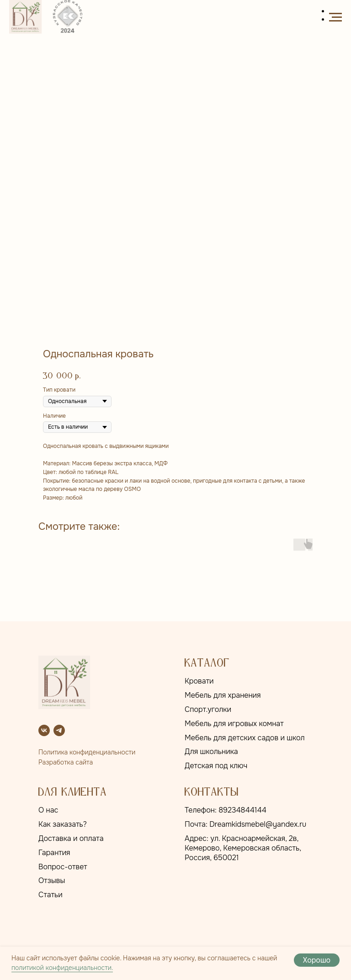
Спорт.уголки (208, 709)
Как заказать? (63, 824)
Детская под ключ (216, 766)
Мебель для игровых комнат (234, 724)
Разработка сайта (66, 762)
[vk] (44, 730)
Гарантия (54, 853)
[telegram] (59, 730)
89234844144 (242, 810)
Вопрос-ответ (63, 867)
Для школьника (211, 751)
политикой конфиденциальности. (62, 968)
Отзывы (52, 880)
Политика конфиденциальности (87, 752)
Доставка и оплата (71, 838)
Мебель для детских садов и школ (245, 738)
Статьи (51, 895)
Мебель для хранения (223, 695)
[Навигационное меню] (335, 17)
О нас (48, 810)
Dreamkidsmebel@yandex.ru (258, 824)
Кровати (199, 681)
